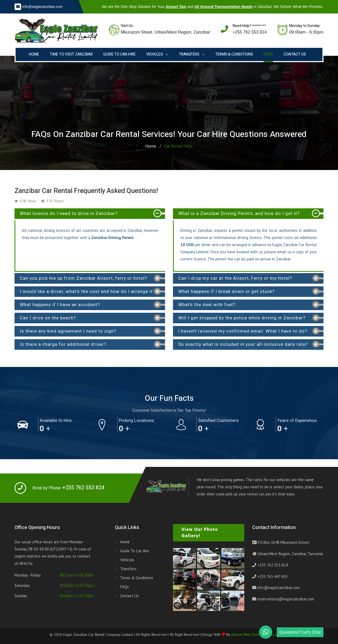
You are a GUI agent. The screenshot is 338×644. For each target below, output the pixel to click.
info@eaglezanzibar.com (43, 7)
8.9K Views (25, 201)
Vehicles (155, 54)
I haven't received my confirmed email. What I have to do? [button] (243, 331)
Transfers (189, 54)
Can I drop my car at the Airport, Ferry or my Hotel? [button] (235, 278)
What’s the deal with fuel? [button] (207, 305)
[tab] (90, 214)
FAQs (268, 54)
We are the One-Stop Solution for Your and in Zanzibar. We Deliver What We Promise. (213, 7)
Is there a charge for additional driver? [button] (63, 344)
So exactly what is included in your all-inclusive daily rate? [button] (243, 344)
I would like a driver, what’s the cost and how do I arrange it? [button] (87, 291)
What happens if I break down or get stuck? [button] (226, 291)
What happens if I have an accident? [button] (60, 305)
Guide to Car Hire (119, 54)
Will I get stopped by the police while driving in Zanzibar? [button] (242, 318)
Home (34, 54)
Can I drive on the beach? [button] (48, 318)
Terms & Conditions (234, 54)
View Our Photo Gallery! (200, 533)
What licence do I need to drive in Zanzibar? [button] (69, 213)
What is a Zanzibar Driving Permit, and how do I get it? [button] (239, 213)
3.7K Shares (52, 201)
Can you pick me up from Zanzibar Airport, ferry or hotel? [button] (83, 278)
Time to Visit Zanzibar (71, 54)
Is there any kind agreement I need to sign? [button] (68, 331)
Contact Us (295, 54)
